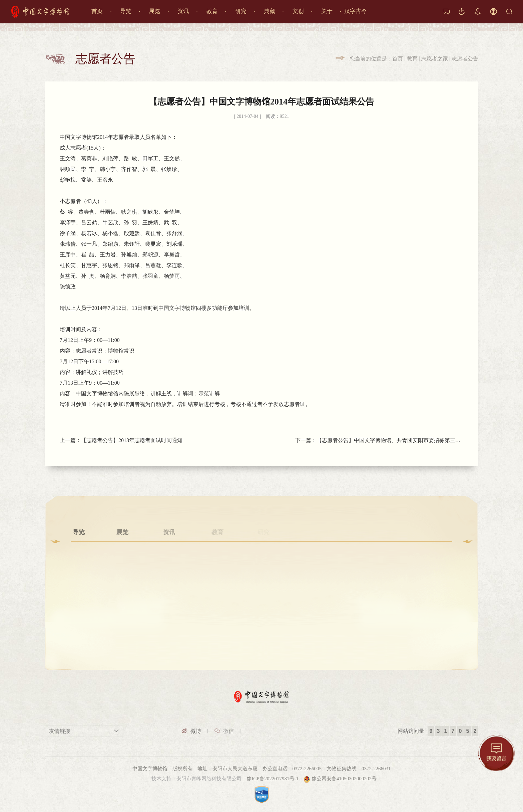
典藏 (270, 11)
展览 (154, 11)
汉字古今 (356, 11)
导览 (126, 11)
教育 (212, 11)
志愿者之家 (435, 59)
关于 (327, 11)
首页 (97, 11)
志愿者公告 (465, 59)
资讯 (183, 11)
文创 (298, 11)
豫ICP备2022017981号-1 (273, 779)
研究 (241, 11)
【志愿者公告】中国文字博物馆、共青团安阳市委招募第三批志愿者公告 (390, 440)
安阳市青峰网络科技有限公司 (209, 779)
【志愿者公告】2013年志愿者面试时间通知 (132, 440)
